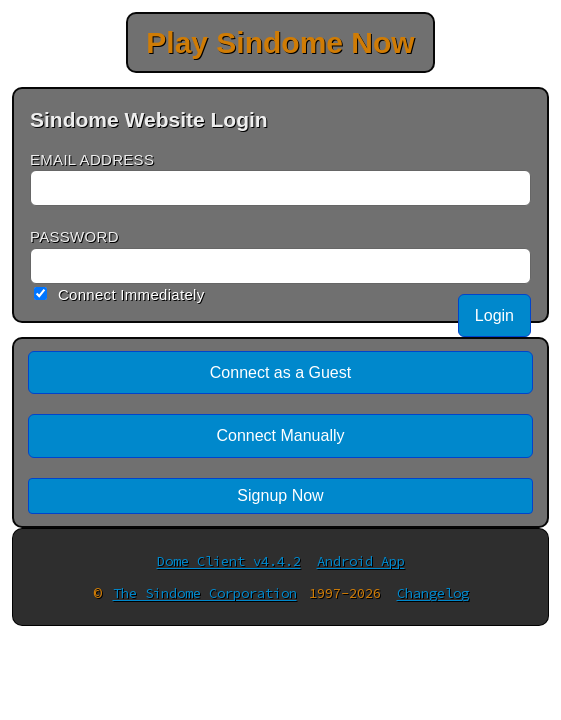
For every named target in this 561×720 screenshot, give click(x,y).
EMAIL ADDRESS (92, 159)
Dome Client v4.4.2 (229, 561)
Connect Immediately (131, 294)
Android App (361, 561)
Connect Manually (280, 435)
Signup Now (280, 495)
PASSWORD (74, 236)
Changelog (433, 593)
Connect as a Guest (280, 372)
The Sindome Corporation (205, 593)
